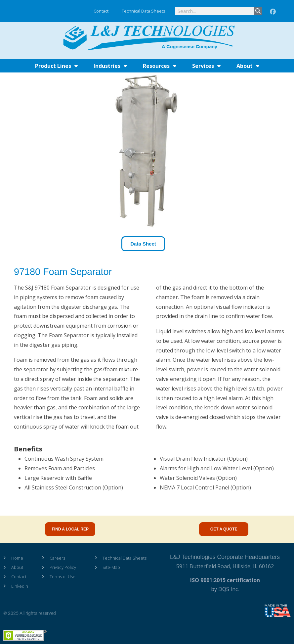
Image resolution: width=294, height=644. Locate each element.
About (248, 66)
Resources (160, 66)
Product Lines (56, 66)
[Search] (258, 11)
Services (206, 66)
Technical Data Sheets (144, 11)
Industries (110, 66)
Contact (101, 11)
